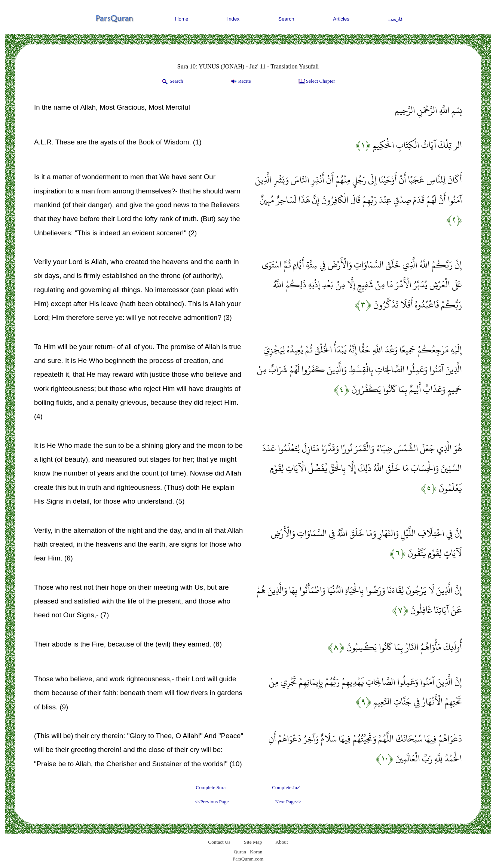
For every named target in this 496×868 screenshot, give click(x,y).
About (281, 842)
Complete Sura (211, 787)
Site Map (253, 842)
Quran (240, 852)
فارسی (395, 19)
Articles (341, 19)
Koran (256, 852)
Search (286, 19)
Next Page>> (288, 802)
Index (234, 19)
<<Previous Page (212, 802)
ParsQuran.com (248, 859)
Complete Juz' (286, 787)
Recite (240, 82)
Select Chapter (316, 82)
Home (182, 19)
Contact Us (219, 842)
